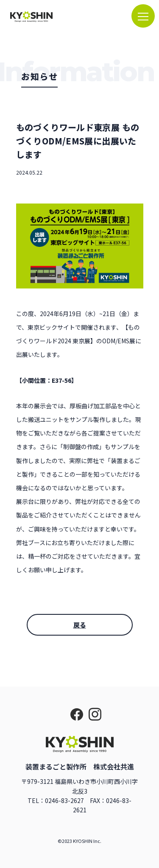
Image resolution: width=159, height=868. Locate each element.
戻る (80, 625)
